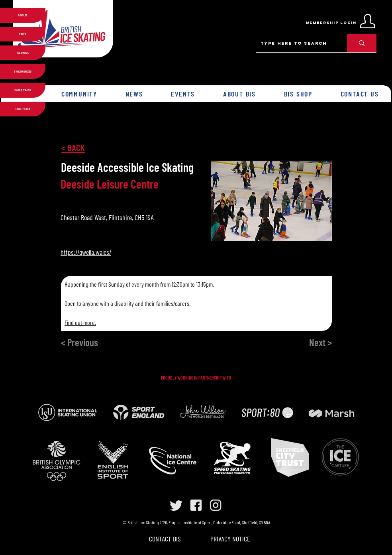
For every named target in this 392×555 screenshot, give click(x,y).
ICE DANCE (23, 53)
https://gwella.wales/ (86, 252)
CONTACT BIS (165, 539)
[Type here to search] (295, 43)
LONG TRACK (23, 109)
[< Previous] (93, 342)
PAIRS (23, 34)
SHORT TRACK (23, 90)
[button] (79, 94)
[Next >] (305, 342)
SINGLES (23, 15)
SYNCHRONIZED (23, 71)
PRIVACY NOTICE (230, 539)
